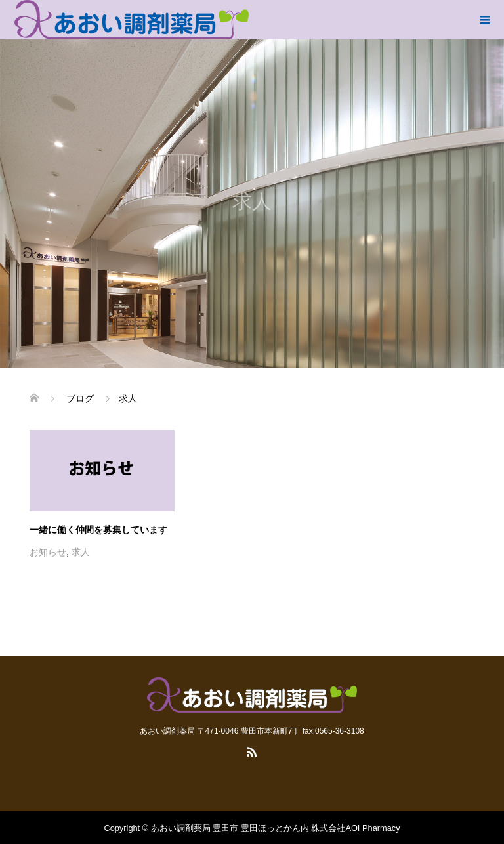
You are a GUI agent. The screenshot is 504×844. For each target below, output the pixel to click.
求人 (81, 552)
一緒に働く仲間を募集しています (98, 530)
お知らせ (48, 552)
